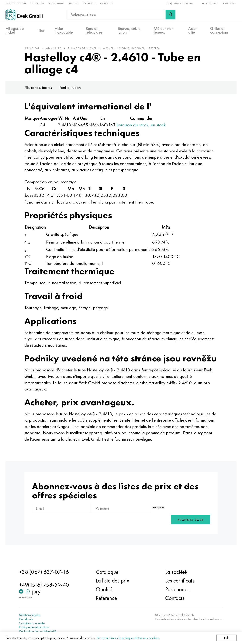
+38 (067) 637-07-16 (45, 572)
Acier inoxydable (64, 30)
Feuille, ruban (71, 88)
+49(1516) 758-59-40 (180, 3)
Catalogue (57, 3)
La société (38, 3)
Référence (89, 3)
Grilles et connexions (219, 30)
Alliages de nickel (15, 30)
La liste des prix (16, 3)
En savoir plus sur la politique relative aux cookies (128, 638)
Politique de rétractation (35, 627)
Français (229, 3)
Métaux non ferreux (164, 30)
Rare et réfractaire (94, 30)
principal (33, 49)
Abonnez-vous (190, 530)
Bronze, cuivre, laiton (130, 30)
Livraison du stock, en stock (142, 126)
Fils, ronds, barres (39, 88)
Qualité (73, 3)
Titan (41, 30)
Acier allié (193, 30)
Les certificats (180, 581)
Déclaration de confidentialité (38, 631)
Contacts (107, 3)
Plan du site (27, 619)
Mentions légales (30, 615)
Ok (226, 638)
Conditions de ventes (33, 623)
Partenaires (177, 589)
